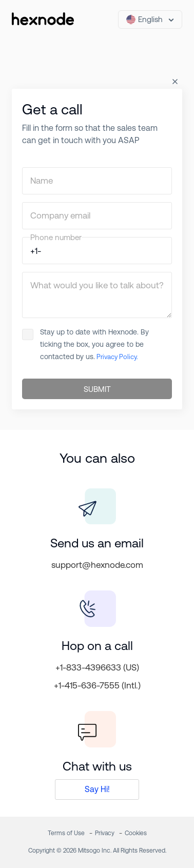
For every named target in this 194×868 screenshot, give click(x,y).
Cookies (136, 833)
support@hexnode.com (97, 565)
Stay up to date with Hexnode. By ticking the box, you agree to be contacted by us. (85, 344)
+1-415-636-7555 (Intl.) (97, 685)
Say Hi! (97, 789)
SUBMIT (97, 389)
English (144, 19)
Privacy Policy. (117, 357)
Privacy (105, 833)
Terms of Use (66, 833)
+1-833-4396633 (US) (97, 667)
